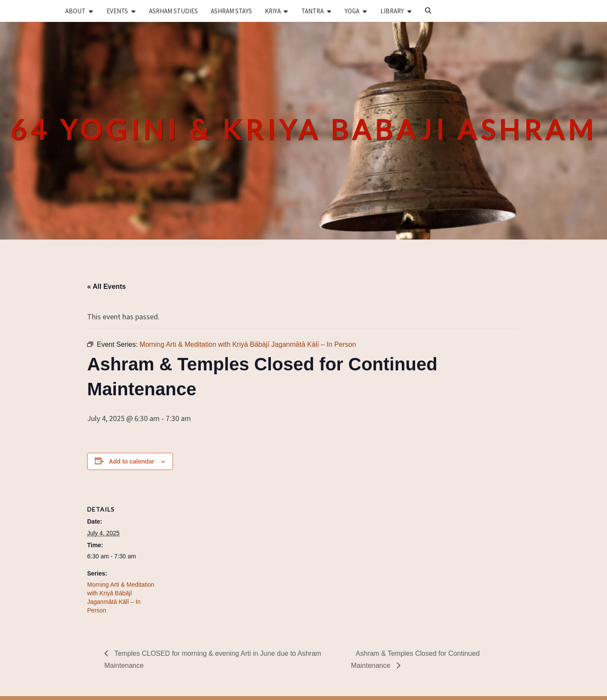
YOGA (352, 11)
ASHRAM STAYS (231, 11)
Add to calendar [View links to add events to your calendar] (132, 461)
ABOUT (75, 11)
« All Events (106, 286)
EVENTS (117, 11)
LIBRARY (392, 11)
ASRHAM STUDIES (173, 11)
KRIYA (273, 11)
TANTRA (313, 11)
